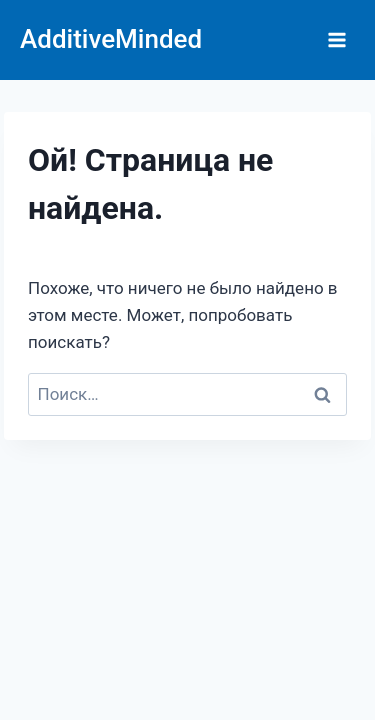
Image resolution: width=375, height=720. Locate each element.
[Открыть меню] (336, 39)
